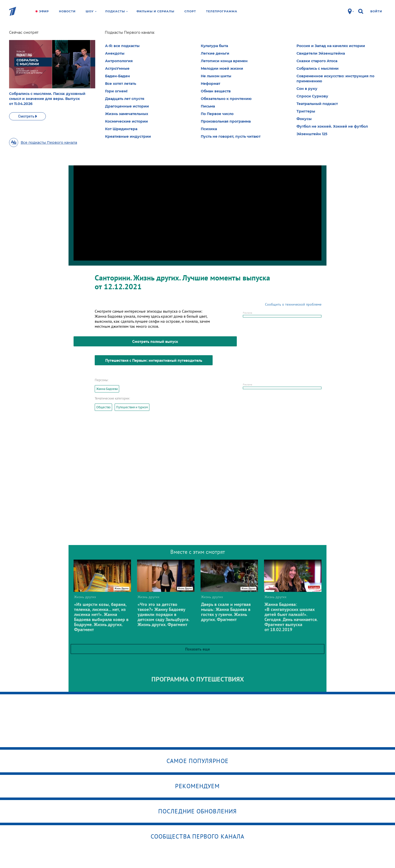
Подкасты (117, 11)
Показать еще (197, 649)
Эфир (44, 11)
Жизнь (103, 34)
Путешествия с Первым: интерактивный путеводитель (154, 360)
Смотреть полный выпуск (155, 341)
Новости (67, 11)
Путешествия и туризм (132, 407)
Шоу (91, 11)
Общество (103, 407)
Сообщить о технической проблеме (293, 304)
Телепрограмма (222, 11)
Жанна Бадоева (107, 389)
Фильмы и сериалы (155, 11)
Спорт (190, 11)
